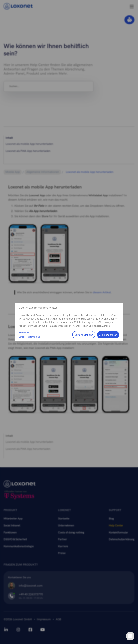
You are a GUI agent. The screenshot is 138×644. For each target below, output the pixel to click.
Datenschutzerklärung (29, 337)
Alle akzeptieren (108, 335)
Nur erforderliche (84, 335)
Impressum (24, 333)
